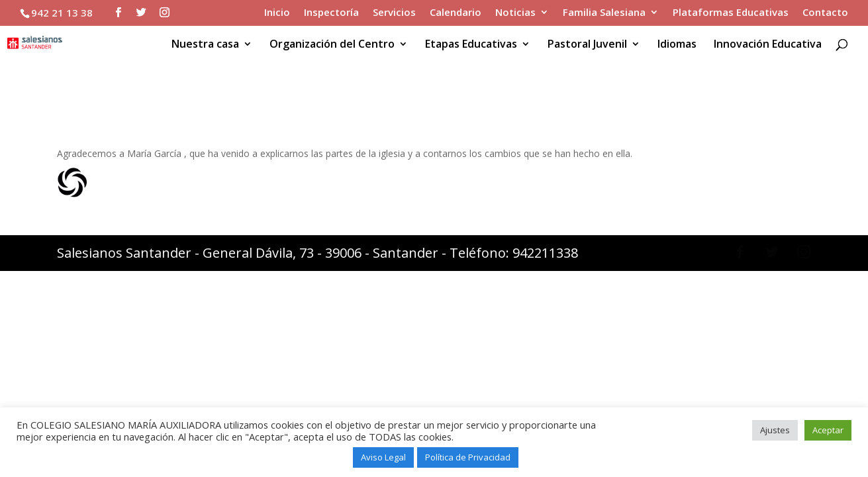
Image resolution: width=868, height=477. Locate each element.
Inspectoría (331, 13)
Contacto (825, 13)
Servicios (394, 13)
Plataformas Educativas (731, 13)
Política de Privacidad (468, 457)
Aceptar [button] (828, 430)
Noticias (515, 13)
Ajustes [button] (775, 430)
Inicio (277, 13)
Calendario (456, 13)
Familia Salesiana (604, 13)
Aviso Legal (383, 457)
